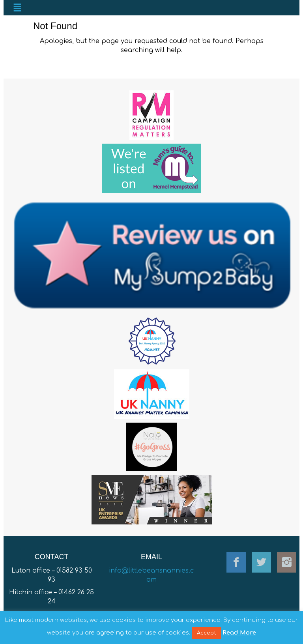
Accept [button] (207, 633)
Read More (239, 633)
